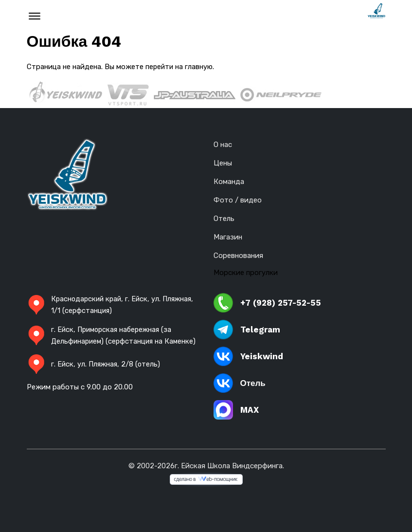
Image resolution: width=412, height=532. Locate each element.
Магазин (228, 237)
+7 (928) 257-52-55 (267, 303)
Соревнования (238, 256)
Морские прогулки (246, 273)
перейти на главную (180, 67)
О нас (223, 145)
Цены (223, 163)
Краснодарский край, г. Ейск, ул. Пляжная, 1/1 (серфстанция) (113, 305)
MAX (236, 410)
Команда (229, 182)
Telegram (247, 330)
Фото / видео (238, 200)
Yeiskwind (248, 356)
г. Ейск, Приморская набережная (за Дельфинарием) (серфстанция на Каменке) (102, 341)
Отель (224, 219)
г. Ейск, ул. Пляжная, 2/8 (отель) (95, 376)
